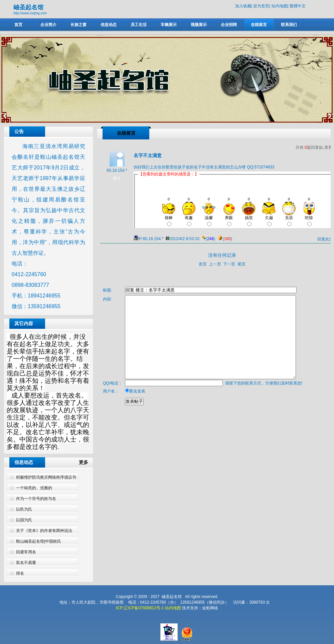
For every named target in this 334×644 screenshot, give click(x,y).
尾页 (241, 264)
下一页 (229, 264)
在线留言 (259, 25)
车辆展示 (169, 25)
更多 (86, 462)
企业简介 (48, 25)
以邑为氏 (24, 509)
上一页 (215, 264)
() (208, 239)
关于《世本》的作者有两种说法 (44, 531)
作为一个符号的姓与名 (36, 499)
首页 (18, 25)
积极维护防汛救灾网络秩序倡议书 (46, 477)
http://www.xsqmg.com (30, 13)
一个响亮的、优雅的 (34, 488)
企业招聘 (229, 25)
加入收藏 (243, 6)
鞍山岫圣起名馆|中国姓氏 (39, 541)
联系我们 (289, 25)
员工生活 (139, 25)
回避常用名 (26, 552)
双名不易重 (26, 563)
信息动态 (109, 25)
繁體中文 (298, 6)
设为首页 (261, 6)
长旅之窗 (78, 25)
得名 (20, 573)
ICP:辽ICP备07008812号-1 (140, 608)
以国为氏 (24, 520)
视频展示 (199, 25)
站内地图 (280, 6)
